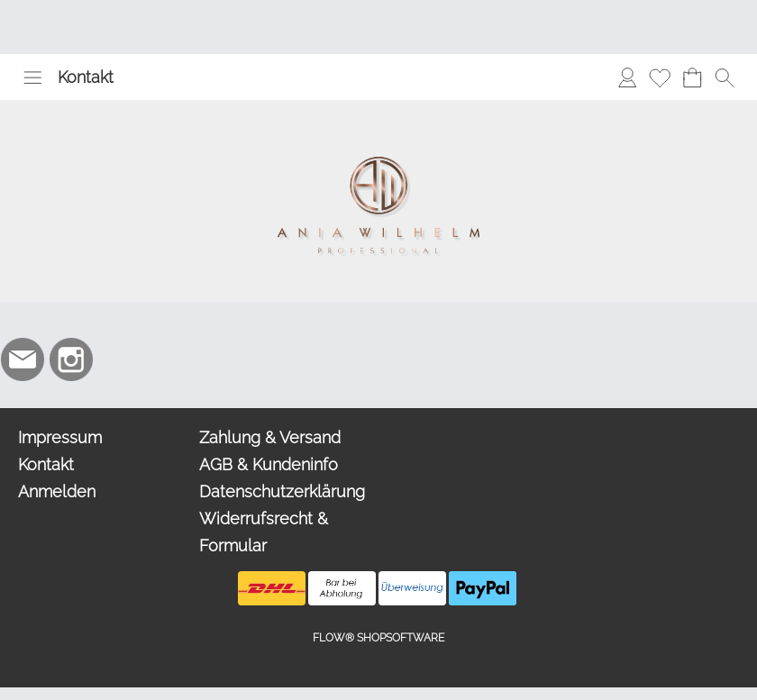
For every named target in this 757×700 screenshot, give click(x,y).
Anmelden (57, 491)
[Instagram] (71, 359)
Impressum (60, 437)
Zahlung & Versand (270, 437)
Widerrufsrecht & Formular (264, 532)
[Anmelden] (627, 77)
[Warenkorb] (692, 77)
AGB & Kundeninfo (269, 464)
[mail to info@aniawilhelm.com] (23, 359)
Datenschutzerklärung (282, 491)
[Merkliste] (660, 77)
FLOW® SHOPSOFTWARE (378, 638)
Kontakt (86, 77)
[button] (32, 77)
